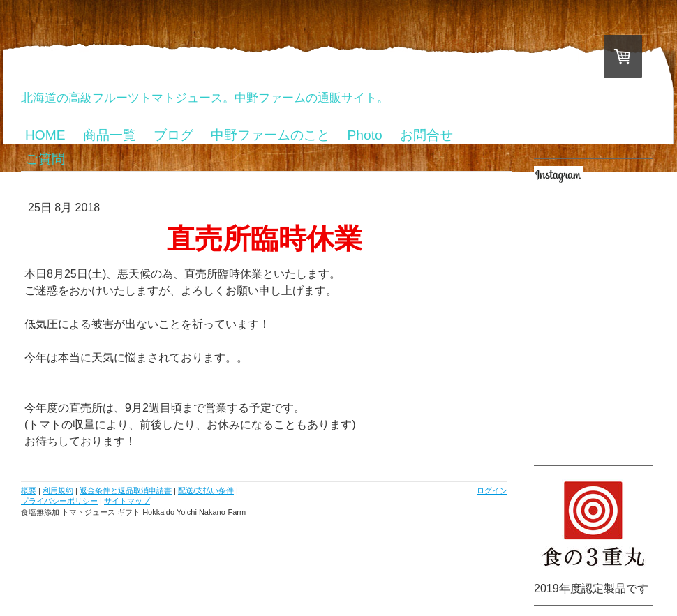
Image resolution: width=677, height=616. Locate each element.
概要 (29, 490)
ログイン (492, 490)
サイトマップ (127, 501)
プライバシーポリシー (59, 501)
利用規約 (58, 490)
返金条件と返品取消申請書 (126, 490)
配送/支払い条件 (206, 490)
